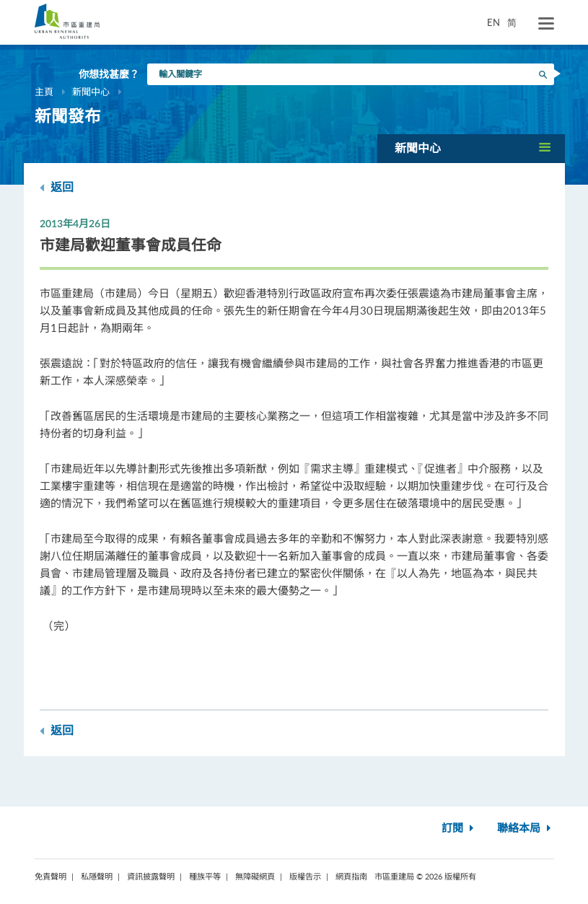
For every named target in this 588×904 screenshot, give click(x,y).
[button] (471, 148)
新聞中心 (91, 92)
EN (493, 22)
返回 (57, 187)
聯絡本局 (526, 829)
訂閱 (459, 829)
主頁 (44, 92)
